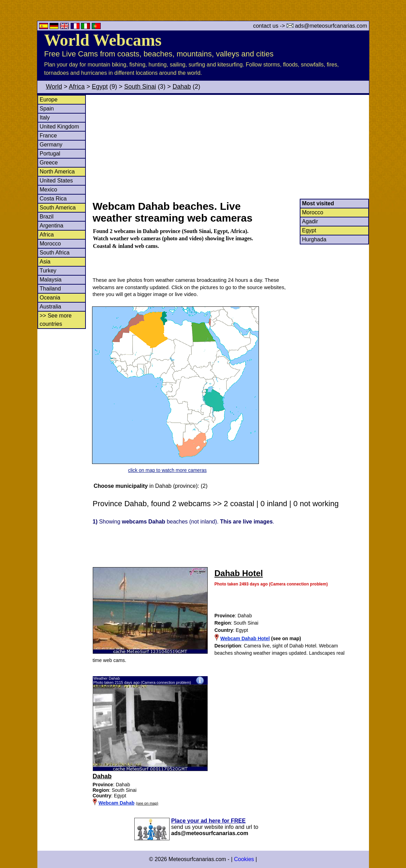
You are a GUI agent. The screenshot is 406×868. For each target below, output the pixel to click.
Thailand (50, 289)
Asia (45, 262)
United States (56, 181)
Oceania (50, 298)
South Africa (55, 253)
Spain (47, 109)
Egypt (100, 87)
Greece (49, 163)
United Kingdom (60, 127)
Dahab (182, 87)
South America (58, 208)
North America (57, 172)
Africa (77, 87)
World (54, 87)
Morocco (50, 244)
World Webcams (103, 40)
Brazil (47, 217)
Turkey (48, 271)
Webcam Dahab (117, 803)
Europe (49, 100)
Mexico (49, 190)
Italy (45, 118)
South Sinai (140, 87)
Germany (51, 145)
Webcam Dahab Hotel (245, 638)
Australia (51, 307)
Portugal (50, 154)
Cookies (244, 859)
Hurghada (314, 239)
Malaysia (51, 280)
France (48, 136)
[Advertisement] (231, 147)
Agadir (310, 221)
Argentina (52, 226)
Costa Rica (53, 199)
